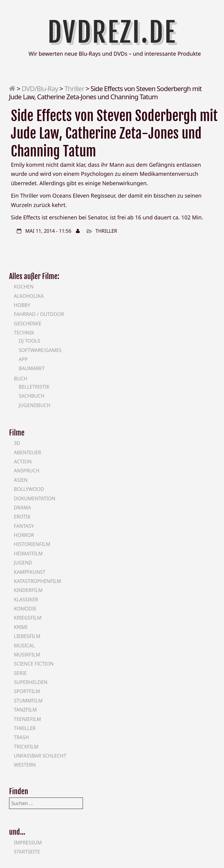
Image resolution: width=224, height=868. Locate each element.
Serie (20, 673)
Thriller (74, 88)
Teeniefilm (28, 719)
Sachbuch (32, 396)
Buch (21, 379)
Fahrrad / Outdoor (39, 314)
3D (17, 443)
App (23, 359)
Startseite (27, 852)
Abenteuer (28, 452)
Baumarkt (32, 368)
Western (25, 765)
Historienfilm (32, 544)
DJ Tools (30, 341)
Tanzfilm (25, 710)
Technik (24, 333)
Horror (24, 535)
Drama (23, 508)
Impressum (28, 843)
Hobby (22, 305)
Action (23, 462)
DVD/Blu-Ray (40, 88)
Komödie (25, 609)
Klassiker (26, 600)
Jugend (23, 563)
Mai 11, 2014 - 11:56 (48, 231)
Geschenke (28, 324)
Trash (21, 737)
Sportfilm (27, 691)
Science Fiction (34, 664)
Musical (24, 646)
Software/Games (40, 350)
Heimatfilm (28, 554)
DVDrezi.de (112, 32)
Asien (21, 480)
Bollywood (29, 489)
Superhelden (31, 682)
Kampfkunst (30, 572)
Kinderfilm (28, 590)
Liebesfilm (27, 636)
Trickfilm (26, 747)
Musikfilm (27, 655)
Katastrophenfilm (38, 581)
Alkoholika (29, 296)
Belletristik (34, 387)
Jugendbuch (35, 405)
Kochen (24, 287)
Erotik (22, 517)
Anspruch (27, 471)
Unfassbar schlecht (40, 756)
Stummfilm (28, 701)
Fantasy (24, 526)
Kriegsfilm (28, 618)
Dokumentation (35, 498)
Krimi (21, 627)
